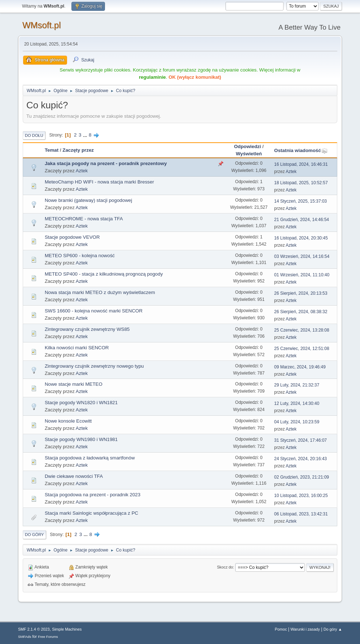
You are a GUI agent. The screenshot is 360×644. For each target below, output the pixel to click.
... (86, 135)
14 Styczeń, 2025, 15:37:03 (300, 201)
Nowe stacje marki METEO (74, 384)
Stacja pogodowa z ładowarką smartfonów (90, 458)
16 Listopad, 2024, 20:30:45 (301, 238)
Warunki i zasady (305, 629)
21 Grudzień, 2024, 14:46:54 (302, 220)
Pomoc (281, 629)
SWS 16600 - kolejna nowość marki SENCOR (94, 311)
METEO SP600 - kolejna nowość (80, 256)
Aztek (82, 171)
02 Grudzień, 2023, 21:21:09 (302, 477)
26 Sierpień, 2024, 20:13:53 (301, 293)
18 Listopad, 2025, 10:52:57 (301, 183)
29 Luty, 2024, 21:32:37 (297, 385)
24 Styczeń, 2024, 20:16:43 (300, 459)
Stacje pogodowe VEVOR (72, 237)
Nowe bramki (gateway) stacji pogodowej (88, 200)
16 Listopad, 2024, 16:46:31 (301, 164)
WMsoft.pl (42, 25)
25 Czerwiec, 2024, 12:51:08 (302, 349)
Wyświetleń (249, 154)
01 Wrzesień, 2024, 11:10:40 (302, 275)
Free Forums (48, 637)
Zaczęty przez (78, 150)
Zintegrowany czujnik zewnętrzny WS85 (87, 329)
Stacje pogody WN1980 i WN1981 (81, 439)
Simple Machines (67, 629)
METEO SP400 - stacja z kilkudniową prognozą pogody (104, 274)
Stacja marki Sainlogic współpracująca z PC (91, 513)
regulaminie (152, 77)
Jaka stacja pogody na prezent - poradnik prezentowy (106, 163)
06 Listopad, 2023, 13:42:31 (301, 514)
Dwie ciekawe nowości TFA (74, 476)
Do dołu (34, 135)
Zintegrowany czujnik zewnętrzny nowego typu (94, 366)
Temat (52, 150)
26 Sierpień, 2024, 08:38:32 (301, 312)
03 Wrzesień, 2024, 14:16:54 (302, 256)
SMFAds (25, 637)
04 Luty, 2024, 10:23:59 (297, 422)
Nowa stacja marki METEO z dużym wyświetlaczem (100, 292)
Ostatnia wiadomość (301, 150)
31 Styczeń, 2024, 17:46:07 (300, 440)
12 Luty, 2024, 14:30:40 (297, 403)
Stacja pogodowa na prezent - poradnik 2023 (93, 495)
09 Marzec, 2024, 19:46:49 (300, 367)
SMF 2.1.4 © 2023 (34, 629)
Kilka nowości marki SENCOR (77, 348)
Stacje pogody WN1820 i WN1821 (81, 403)
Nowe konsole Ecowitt (68, 421)
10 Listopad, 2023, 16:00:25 (301, 496)
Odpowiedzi (248, 146)
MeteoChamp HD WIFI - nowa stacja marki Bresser (99, 182)
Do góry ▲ (333, 629)
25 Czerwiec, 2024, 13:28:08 (302, 330)
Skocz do (225, 567)
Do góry (34, 535)
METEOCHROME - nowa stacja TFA (84, 219)
